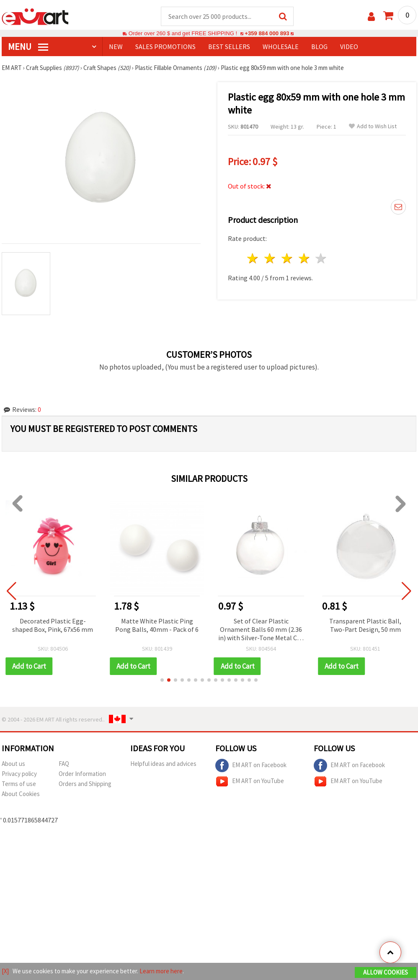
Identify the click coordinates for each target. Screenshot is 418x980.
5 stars (321, 258)
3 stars (287, 258)
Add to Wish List (373, 126)
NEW (116, 47)
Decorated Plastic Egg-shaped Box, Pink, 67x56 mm (56, 625)
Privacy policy (19, 774)
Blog (319, 47)
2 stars (270, 258)
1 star (253, 258)
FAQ (64, 764)
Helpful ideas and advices (163, 764)
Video (349, 47)
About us (13, 764)
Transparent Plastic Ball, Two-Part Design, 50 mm (369, 625)
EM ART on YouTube (250, 781)
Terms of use (19, 784)
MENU (28, 47)
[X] (5, 971)
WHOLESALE (281, 47)
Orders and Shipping (85, 784)
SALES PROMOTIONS (165, 47)
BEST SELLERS (229, 47)
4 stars (304, 258)
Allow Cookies (386, 972)
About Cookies (21, 794)
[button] (162, 680)
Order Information (82, 774)
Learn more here (161, 971)
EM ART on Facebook (251, 765)
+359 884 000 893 (267, 33)
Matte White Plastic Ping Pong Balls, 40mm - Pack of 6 (160, 625)
